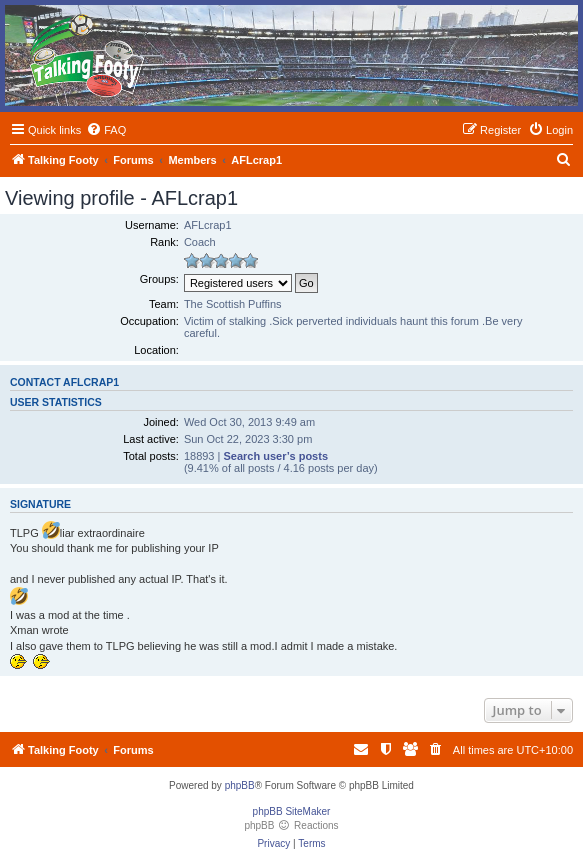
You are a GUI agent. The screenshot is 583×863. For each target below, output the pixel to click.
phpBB (240, 785)
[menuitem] (106, 130)
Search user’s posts (275, 456)
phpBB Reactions (291, 825)
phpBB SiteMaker (292, 811)
